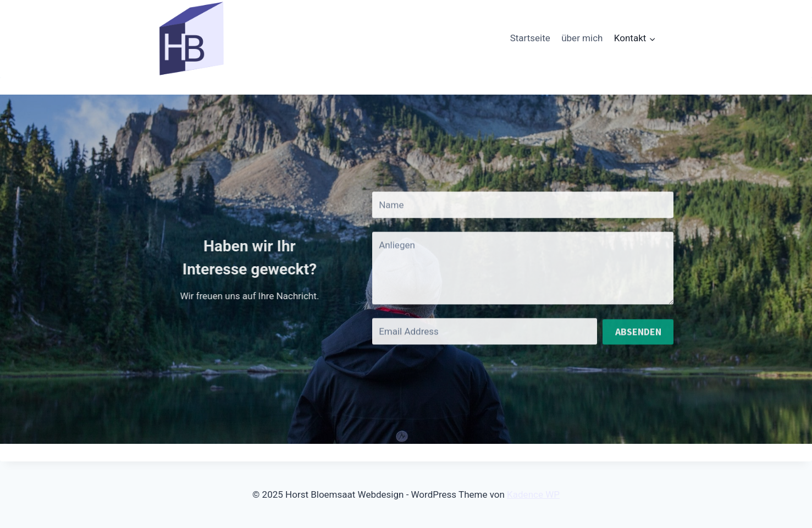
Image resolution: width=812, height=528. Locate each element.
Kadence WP (533, 494)
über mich (582, 38)
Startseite (530, 38)
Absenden (638, 337)
